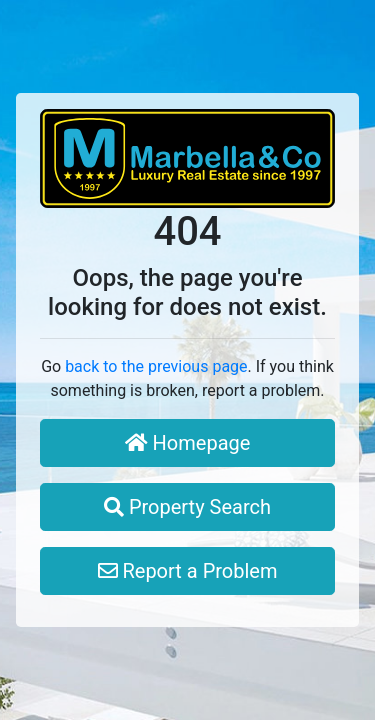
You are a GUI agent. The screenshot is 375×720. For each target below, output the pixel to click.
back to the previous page (156, 366)
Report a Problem (188, 571)
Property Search (187, 507)
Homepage (188, 443)
